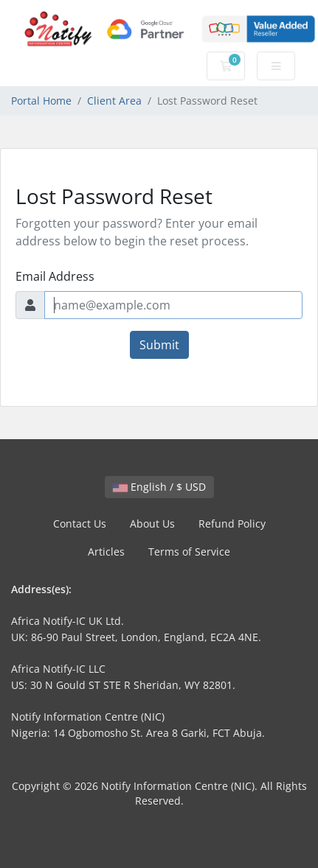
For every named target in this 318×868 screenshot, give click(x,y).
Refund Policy (232, 524)
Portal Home (41, 101)
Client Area (114, 101)
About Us (152, 524)
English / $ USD (159, 487)
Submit (159, 345)
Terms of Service (189, 552)
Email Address (55, 276)
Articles (106, 552)
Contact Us (80, 524)
